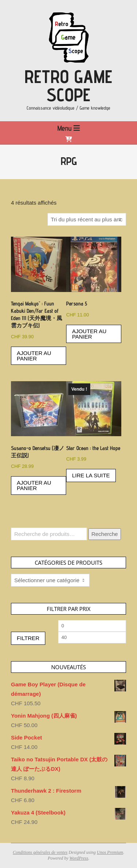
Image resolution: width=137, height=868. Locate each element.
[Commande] (87, 219)
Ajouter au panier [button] (34, 356)
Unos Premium (110, 852)
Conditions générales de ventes (40, 852)
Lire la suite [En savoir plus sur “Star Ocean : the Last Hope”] (91, 475)
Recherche (105, 534)
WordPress (79, 858)
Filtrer (28, 638)
